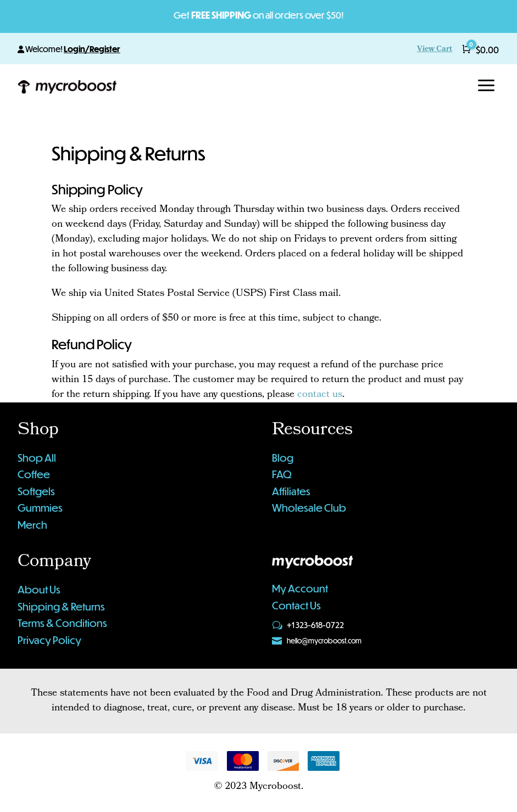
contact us (320, 395)
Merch (32, 525)
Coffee (34, 474)
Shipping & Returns (61, 606)
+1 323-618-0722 (315, 625)
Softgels (36, 491)
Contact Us (296, 605)
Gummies (40, 508)
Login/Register (92, 49)
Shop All (37, 458)
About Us (39, 589)
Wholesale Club (309, 508)
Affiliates (291, 491)
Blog (283, 458)
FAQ (282, 474)
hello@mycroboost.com (324, 641)
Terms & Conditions (62, 623)
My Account (300, 588)
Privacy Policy (49, 640)
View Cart (435, 50)
